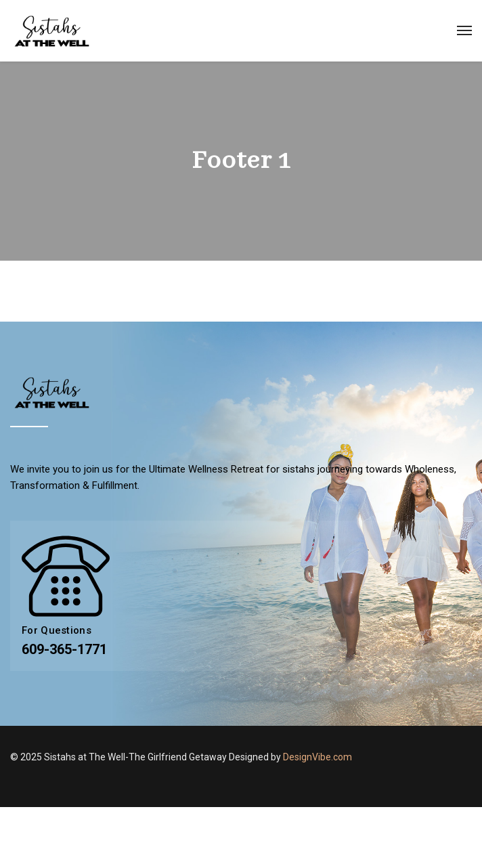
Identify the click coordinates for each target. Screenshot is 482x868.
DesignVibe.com (317, 757)
